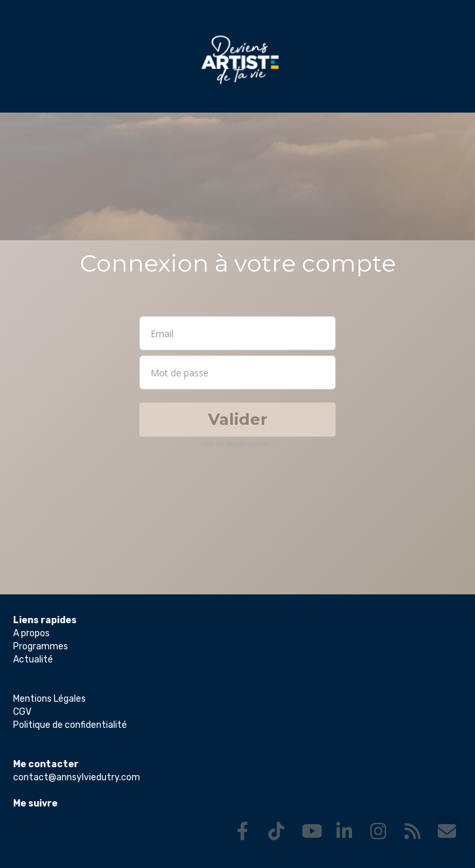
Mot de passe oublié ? (237, 444)
